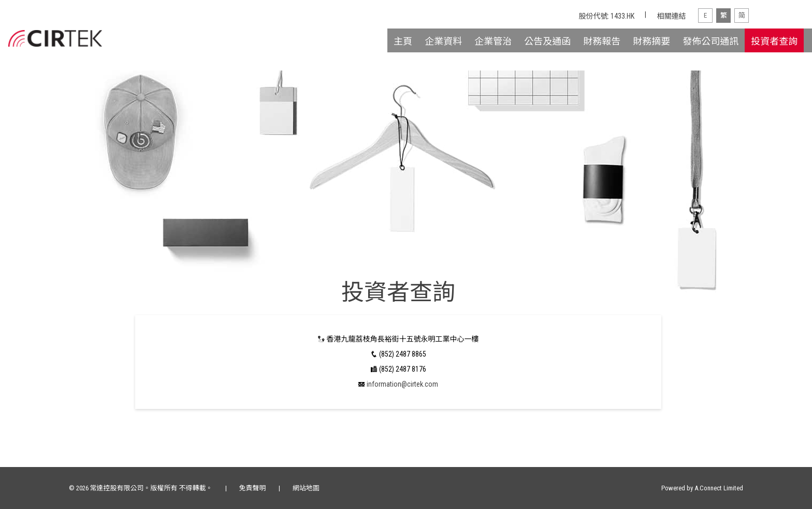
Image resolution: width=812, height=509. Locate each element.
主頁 (403, 41)
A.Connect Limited (719, 488)
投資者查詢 (774, 41)
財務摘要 (651, 41)
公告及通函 (547, 41)
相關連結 (671, 16)
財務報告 (602, 41)
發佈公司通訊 (711, 41)
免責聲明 (253, 488)
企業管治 (493, 41)
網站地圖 (306, 488)
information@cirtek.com (402, 384)
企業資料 (443, 41)
